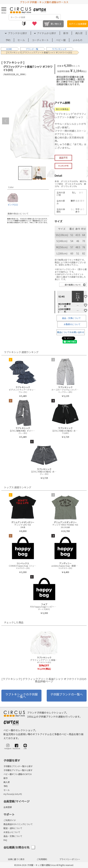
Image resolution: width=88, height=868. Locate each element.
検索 (57, 17)
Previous (6, 121)
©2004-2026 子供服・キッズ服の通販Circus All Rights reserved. (44, 865)
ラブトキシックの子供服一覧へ (21, 695)
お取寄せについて (72, 324)
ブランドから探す (18, 33)
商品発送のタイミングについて (18, 824)
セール (21, 40)
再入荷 (79, 33)
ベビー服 (61, 40)
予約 (8, 40)
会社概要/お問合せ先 (19, 847)
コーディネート (40, 40)
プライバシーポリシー (70, 859)
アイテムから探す (47, 33)
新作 (66, 33)
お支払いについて (12, 832)
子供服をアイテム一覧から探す (18, 770)
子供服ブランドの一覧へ (67, 694)
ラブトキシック (59, 49)
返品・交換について (71, 318)
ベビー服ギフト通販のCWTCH (18, 774)
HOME (9, 49)
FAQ (5, 840)
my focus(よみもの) (13, 794)
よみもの (78, 40)
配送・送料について (13, 828)
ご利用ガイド (10, 820)
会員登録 (8, 807)
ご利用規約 (42, 859)
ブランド (30, 49)
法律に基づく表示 (16, 859)
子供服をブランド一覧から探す (18, 766)
